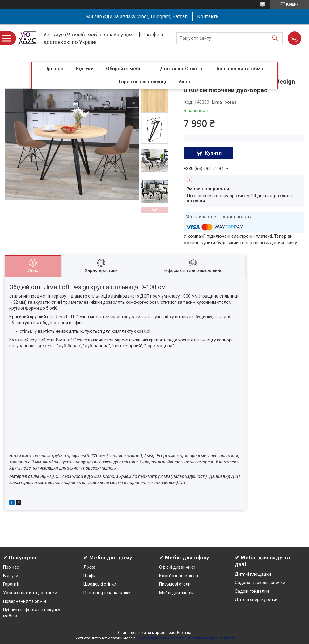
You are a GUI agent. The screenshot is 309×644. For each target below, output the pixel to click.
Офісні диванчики (177, 567)
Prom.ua (184, 633)
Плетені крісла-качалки (107, 593)
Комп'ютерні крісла (179, 576)
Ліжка (89, 567)
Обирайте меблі (124, 69)
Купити (213, 153)
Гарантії (11, 584)
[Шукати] (275, 38)
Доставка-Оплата (181, 69)
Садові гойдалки (252, 591)
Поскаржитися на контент (161, 638)
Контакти (208, 17)
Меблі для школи (176, 593)
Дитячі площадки (253, 574)
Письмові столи (175, 584)
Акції (184, 82)
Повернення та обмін (239, 69)
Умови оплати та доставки (30, 593)
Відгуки (85, 69)
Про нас (54, 69)
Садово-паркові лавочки (260, 583)
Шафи (90, 576)
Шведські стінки (100, 584)
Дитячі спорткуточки (256, 600)
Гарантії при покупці (143, 82)
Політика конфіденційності (210, 638)
